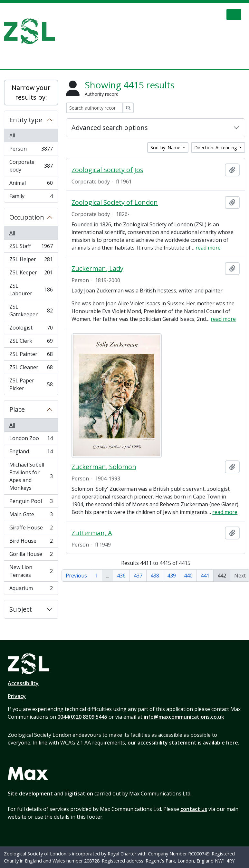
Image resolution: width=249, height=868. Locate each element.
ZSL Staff (31, 247)
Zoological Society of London (115, 202)
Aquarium (31, 589)
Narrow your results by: (31, 92)
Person (31, 150)
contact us (194, 809)
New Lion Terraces (31, 571)
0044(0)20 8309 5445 (82, 717)
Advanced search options (110, 128)
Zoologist (31, 329)
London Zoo (31, 440)
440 (188, 576)
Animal (31, 184)
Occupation (27, 217)
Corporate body (31, 166)
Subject (21, 609)
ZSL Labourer (31, 290)
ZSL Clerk (31, 342)
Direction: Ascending (216, 148)
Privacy (17, 696)
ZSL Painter (31, 355)
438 (155, 576)
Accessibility (23, 683)
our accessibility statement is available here (183, 743)
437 (138, 576)
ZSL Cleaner (31, 369)
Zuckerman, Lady (97, 269)
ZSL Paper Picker (31, 384)
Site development (30, 794)
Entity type (26, 120)
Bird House (31, 542)
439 (172, 576)
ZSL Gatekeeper (31, 311)
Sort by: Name (166, 148)
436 (121, 576)
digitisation (79, 794)
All (12, 135)
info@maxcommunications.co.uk (184, 717)
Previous (76, 576)
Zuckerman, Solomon (104, 467)
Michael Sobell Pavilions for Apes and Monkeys (31, 476)
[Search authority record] (95, 108)
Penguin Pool (31, 503)
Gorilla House (31, 555)
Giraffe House (31, 529)
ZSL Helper (31, 261)
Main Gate (31, 516)
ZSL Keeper (31, 274)
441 (205, 576)
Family (31, 197)
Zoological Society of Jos (107, 170)
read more (208, 248)
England (31, 453)
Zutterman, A (92, 533)
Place (17, 409)
